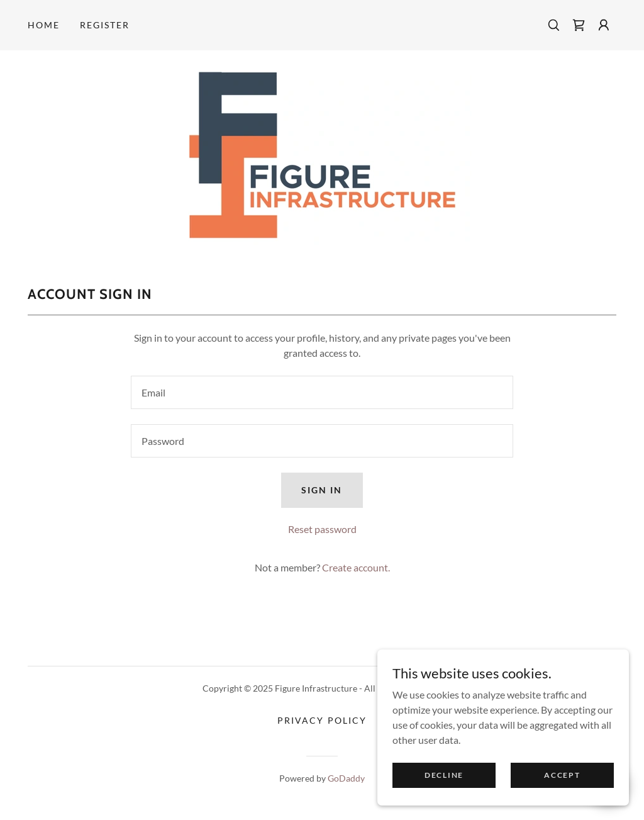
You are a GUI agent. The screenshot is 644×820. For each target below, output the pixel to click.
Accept (562, 775)
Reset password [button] (322, 529)
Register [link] (105, 25)
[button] (604, 25)
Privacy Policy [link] (322, 720)
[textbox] (322, 392)
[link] (579, 25)
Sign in (322, 490)
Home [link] (44, 25)
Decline (444, 775)
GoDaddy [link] (346, 778)
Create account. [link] (356, 567)
